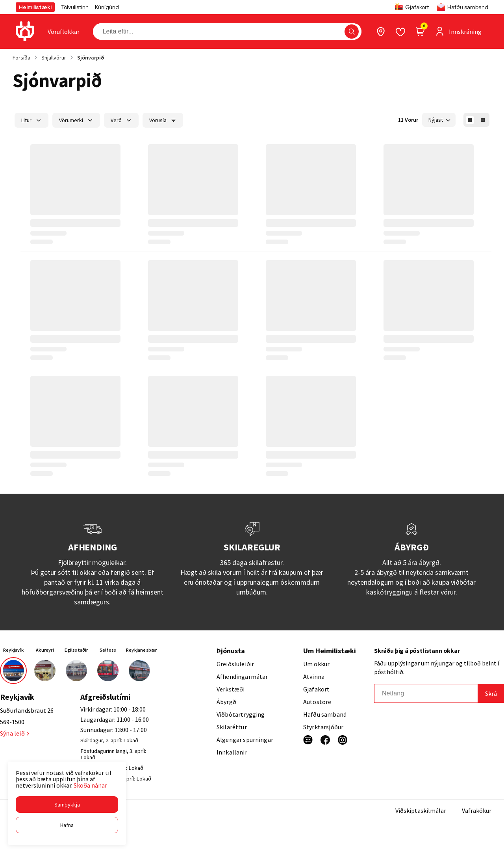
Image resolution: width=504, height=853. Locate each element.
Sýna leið (14, 733)
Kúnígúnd (107, 7)
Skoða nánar (90, 785)
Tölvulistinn (75, 7)
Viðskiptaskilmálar (421, 810)
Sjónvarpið (91, 58)
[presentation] (64, 32)
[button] (67, 805)
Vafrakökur (477, 810)
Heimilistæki (35, 7)
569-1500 (12, 722)
